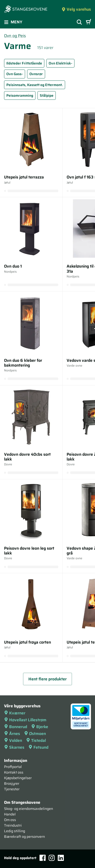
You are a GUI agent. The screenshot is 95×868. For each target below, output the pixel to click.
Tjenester (12, 789)
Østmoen (35, 734)
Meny (13, 22)
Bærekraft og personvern (24, 837)
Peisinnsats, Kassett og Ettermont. (35, 85)
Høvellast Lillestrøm (25, 720)
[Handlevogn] (88, 22)
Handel (10, 814)
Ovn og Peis (15, 36)
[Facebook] (43, 858)
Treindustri (13, 825)
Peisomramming (20, 95)
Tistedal (36, 740)
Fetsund (38, 747)
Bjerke (40, 727)
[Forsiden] (26, 10)
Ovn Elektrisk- (60, 63)
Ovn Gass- (15, 74)
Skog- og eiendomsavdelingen (29, 809)
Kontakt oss (14, 772)
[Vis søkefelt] (79, 22)
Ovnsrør (36, 74)
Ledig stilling (15, 831)
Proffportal (13, 767)
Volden (13, 740)
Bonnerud (16, 727)
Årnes (12, 734)
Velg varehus (76, 9)
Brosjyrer (12, 783)
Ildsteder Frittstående (24, 63)
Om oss (10, 820)
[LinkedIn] (61, 858)
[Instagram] (52, 858)
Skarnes (14, 747)
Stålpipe (47, 95)
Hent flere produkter (48, 679)
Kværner (15, 713)
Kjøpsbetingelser (18, 778)
